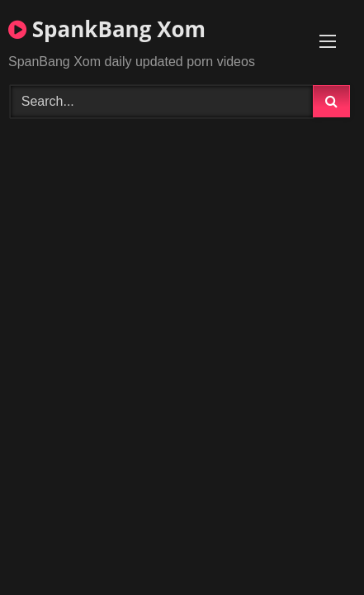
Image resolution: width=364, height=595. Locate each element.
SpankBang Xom (107, 29)
